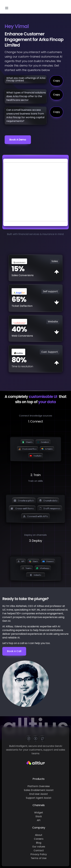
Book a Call (14, 651)
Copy (56, 81)
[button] (7, 7)
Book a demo (18, 140)
